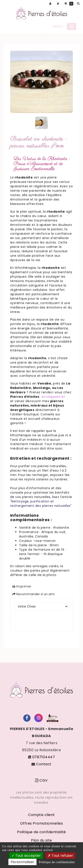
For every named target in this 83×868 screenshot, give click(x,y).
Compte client (41, 815)
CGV (41, 780)
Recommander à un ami (33, 594)
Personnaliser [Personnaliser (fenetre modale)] (22, 862)
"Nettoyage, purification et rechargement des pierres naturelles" (41, 504)
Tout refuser (60, 856)
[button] (79, 4)
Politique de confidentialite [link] (57, 862)
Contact (44, 764)
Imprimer (22, 586)
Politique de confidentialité (41, 832)
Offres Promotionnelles (42, 823)
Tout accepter (26, 856)
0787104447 (44, 757)
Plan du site (41, 840)
